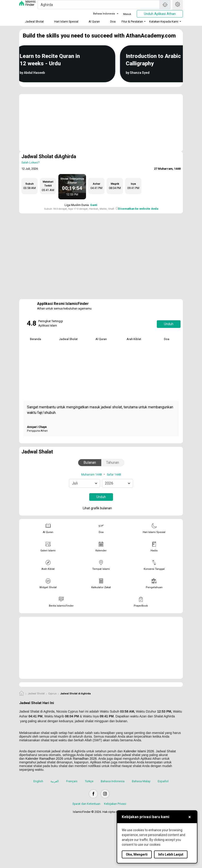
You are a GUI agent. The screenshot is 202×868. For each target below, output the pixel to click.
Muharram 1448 (91, 474)
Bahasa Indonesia (101, 14)
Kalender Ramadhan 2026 (44, 759)
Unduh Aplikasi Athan (160, 14)
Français (72, 781)
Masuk (127, 14)
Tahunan (113, 463)
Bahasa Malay (141, 781)
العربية (55, 781)
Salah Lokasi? (30, 162)
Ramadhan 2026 (85, 759)
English (38, 781)
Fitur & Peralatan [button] (132, 21)
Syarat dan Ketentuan (86, 804)
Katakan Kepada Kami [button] (164, 21)
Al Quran (94, 21)
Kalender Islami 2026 (139, 751)
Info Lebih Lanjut (171, 854)
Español (163, 781)
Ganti (94, 205)
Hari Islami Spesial (66, 21)
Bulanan (90, 463)
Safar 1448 (114, 474)
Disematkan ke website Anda (138, 209)
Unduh (169, 324)
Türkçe (89, 781)
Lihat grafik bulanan (101, 508)
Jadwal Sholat (34, 21)
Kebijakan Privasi (115, 804)
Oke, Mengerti (137, 854)
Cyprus (52, 694)
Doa (113, 21)
